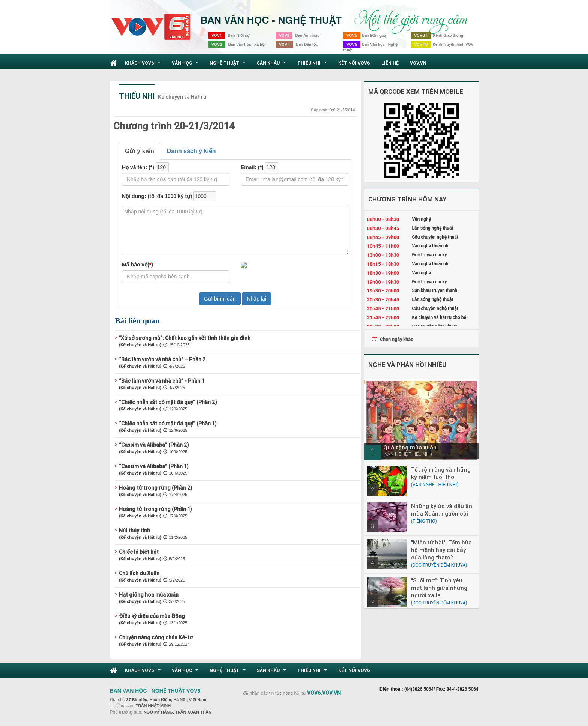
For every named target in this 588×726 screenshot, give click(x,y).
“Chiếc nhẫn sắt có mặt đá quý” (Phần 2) (168, 402)
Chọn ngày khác (397, 339)
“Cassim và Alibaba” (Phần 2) (154, 445)
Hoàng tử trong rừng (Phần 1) (155, 509)
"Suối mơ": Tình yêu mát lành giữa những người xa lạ (439, 588)
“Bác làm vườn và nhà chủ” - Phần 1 (162, 381)
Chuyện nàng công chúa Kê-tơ (156, 637)
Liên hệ (390, 63)
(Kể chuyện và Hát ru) (140, 345)
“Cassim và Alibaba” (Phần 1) (154, 466)
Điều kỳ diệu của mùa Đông (152, 616)
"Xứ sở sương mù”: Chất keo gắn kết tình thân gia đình (185, 338)
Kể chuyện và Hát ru (182, 97)
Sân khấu (272, 65)
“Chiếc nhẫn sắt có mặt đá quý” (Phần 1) (168, 424)
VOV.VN (418, 63)
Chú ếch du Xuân (139, 573)
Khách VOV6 (144, 65)
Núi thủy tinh (134, 531)
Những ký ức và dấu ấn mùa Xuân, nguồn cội (442, 510)
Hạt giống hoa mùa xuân (149, 595)
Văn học (186, 65)
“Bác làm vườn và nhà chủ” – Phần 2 (162, 359)
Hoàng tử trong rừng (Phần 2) (156, 488)
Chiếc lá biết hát (139, 552)
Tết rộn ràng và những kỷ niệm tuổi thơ (441, 473)
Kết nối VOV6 (354, 63)
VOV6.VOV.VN (324, 693)
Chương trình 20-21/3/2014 (174, 126)
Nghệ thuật (229, 65)
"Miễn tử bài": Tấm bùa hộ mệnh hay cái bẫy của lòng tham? (441, 550)
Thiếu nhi (313, 65)
